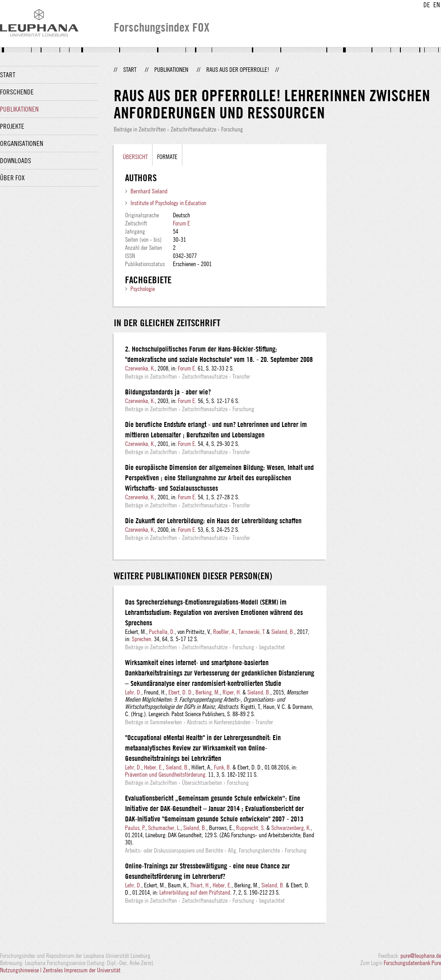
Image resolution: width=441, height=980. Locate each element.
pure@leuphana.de (421, 956)
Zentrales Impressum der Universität (82, 970)
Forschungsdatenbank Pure (412, 963)
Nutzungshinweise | (21, 970)
